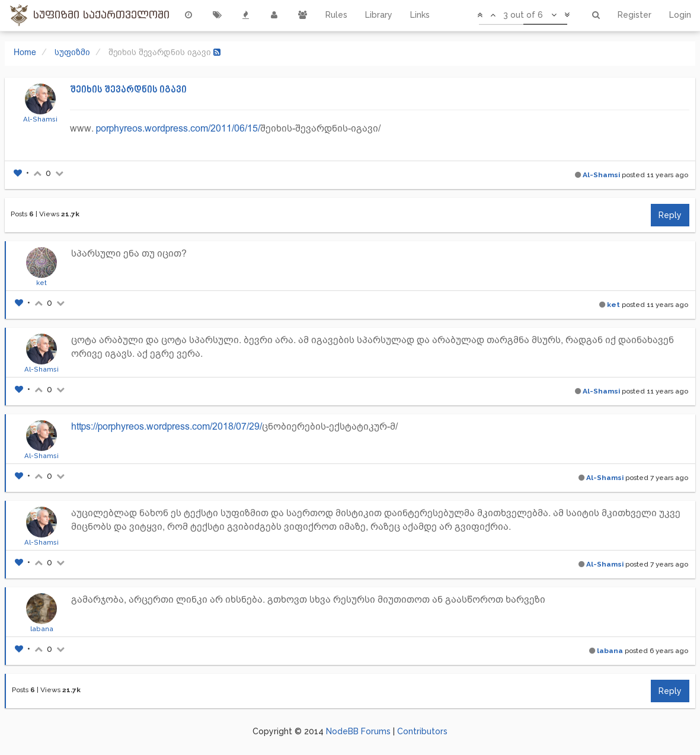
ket (41, 283)
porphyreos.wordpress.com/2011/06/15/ (178, 128)
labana (42, 629)
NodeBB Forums (358, 731)
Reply (670, 215)
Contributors (422, 731)
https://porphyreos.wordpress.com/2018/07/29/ (167, 426)
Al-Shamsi (40, 119)
